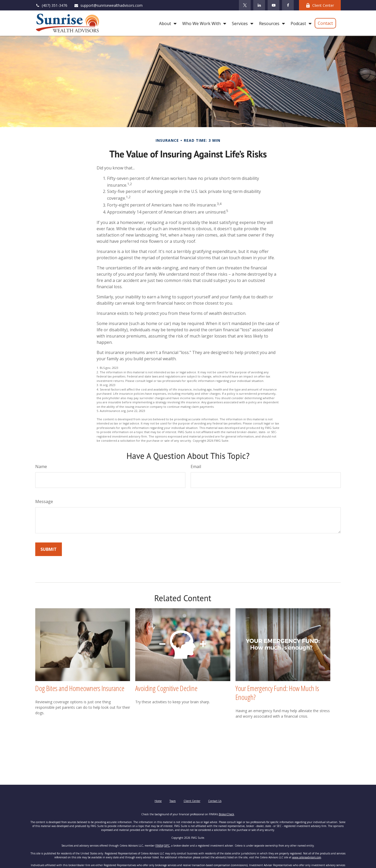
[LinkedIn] (259, 5)
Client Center (320, 5)
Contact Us (215, 801)
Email (196, 467)
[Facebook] (288, 5)
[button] (166, 23)
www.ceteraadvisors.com (307, 857)
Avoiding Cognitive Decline (166, 688)
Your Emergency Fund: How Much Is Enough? (277, 693)
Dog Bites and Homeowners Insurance (80, 688)
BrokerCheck (227, 814)
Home (158, 801)
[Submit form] (49, 549)
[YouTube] (274, 5)
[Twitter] (245, 5)
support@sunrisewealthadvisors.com (108, 5)
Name (41, 467)
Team (173, 801)
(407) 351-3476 (51, 5)
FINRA (159, 846)
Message (44, 501)
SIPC (167, 846)
